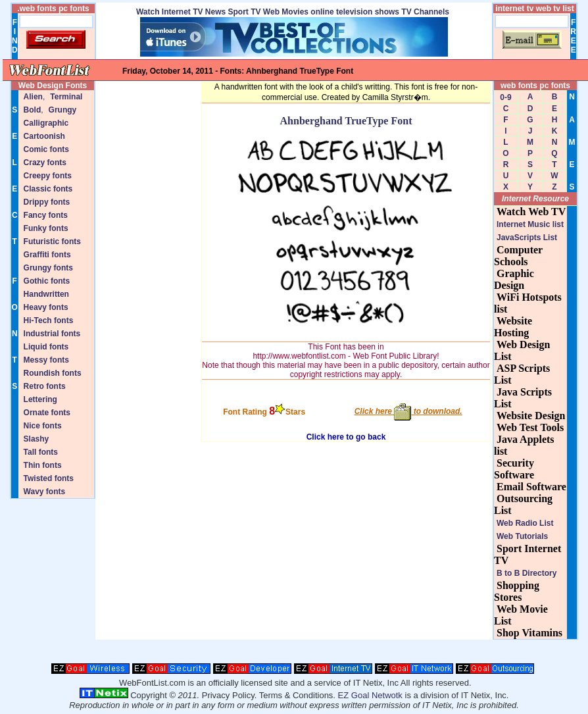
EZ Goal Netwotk (370, 695)
